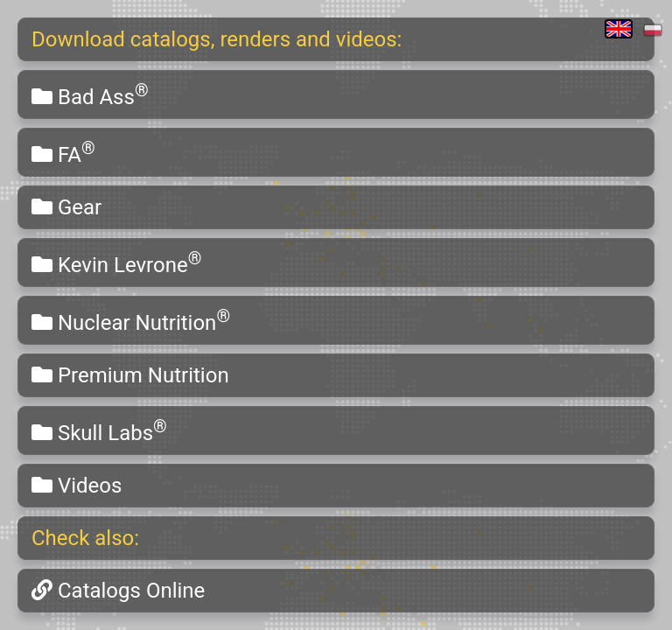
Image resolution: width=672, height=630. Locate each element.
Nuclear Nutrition (131, 320)
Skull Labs (99, 430)
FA (63, 152)
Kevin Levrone (116, 262)
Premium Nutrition (130, 375)
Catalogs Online (118, 591)
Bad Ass (90, 94)
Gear (66, 207)
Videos (77, 486)
